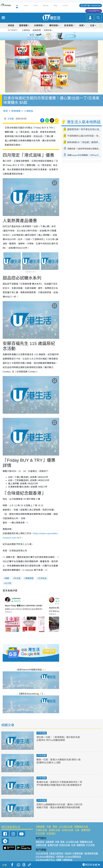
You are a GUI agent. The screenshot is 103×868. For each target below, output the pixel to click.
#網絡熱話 (67, 860)
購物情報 (54, 25)
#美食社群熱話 (56, 853)
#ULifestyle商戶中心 (45, 860)
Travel (26, 5)
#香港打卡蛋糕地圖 (74, 853)
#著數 (59, 860)
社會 (92, 25)
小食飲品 (29, 111)
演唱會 (11, 25)
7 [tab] (51, 39)
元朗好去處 (41, 830)
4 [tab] (54, 36)
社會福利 (51, 834)
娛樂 (81, 25)
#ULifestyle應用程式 (45, 857)
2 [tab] (48, 36)
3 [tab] (51, 36)
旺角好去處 (68, 830)
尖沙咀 (8, 583)
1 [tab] (45, 36)
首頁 (5, 111)
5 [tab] (56, 36)
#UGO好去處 (42, 853)
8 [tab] (54, 39)
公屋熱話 (26, 30)
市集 (49, 827)
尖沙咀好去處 (66, 827)
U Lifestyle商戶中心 (94, 11)
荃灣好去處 (54, 830)
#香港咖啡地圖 (91, 853)
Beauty (46, 5)
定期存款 (48, 30)
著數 (7, 578)
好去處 (17, 578)
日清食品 (43, 578)
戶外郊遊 (42, 733)
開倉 (55, 827)
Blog (55, 5)
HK (17, 5)
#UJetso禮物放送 (73, 857)
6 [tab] (59, 36)
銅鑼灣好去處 (81, 827)
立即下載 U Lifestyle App (92, 6)
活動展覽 (40, 827)
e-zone (65, 5)
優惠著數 (23, 25)
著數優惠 (30, 578)
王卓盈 (11, 119)
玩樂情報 (38, 25)
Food (36, 5)
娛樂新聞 (37, 30)
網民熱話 (40, 842)
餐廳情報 (86, 830)
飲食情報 (69, 25)
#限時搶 (60, 857)
